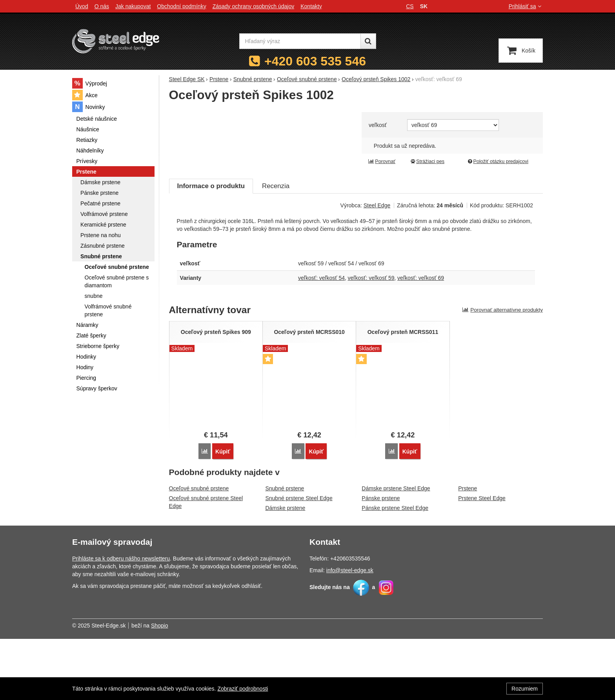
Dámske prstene (285, 569)
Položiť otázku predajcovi (498, 161)
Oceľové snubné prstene (199, 549)
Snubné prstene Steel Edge (299, 559)
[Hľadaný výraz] (300, 41)
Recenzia (276, 248)
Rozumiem (525, 689)
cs (410, 6)
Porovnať (382, 161)
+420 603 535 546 (315, 61)
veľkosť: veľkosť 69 (421, 339)
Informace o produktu (211, 248)
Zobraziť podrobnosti (243, 689)
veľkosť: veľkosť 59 (371, 339)
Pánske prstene (381, 559)
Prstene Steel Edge (482, 559)
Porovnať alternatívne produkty (502, 371)
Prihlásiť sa (526, 6)
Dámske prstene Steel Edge (396, 549)
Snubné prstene (285, 549)
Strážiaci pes (427, 161)
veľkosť (378, 125)
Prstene (468, 549)
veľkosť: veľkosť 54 (321, 339)
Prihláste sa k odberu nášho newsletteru (121, 620)
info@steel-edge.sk (350, 631)
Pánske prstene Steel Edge (395, 569)
